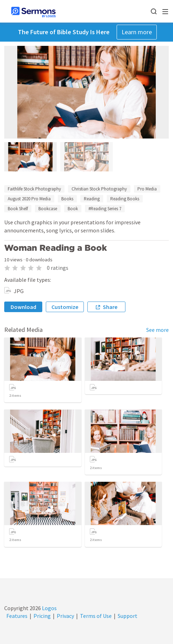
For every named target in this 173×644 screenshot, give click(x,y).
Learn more (137, 32)
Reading (92, 199)
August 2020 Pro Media (29, 199)
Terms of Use (96, 616)
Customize (65, 307)
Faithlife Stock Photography (34, 189)
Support (128, 616)
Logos (49, 608)
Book (73, 209)
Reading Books (125, 199)
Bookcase (48, 209)
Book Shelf (18, 209)
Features (17, 616)
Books (67, 199)
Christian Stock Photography (99, 189)
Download (23, 307)
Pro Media (147, 189)
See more (157, 330)
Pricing (42, 616)
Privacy (65, 616)
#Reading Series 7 (105, 209)
